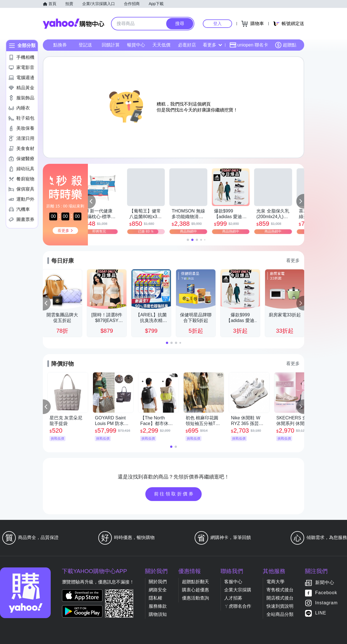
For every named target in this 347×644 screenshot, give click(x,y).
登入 (217, 24)
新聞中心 (325, 583)
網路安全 (158, 590)
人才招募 (233, 598)
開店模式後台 (280, 598)
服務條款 (158, 606)
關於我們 (158, 582)
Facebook (326, 593)
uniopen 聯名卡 (249, 45)
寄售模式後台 (280, 590)
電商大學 (275, 582)
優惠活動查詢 (195, 598)
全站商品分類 (280, 614)
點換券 (60, 45)
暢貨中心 (136, 45)
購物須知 (158, 614)
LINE (321, 613)
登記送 (85, 45)
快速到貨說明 (280, 606)
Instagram (326, 603)
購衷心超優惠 (195, 590)
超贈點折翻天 (195, 582)
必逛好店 (187, 45)
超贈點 (286, 45)
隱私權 (155, 598)
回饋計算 (111, 45)
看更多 (212, 45)
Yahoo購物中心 (74, 24)
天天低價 (161, 45)
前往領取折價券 (174, 494)
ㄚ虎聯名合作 (238, 606)
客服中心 (233, 582)
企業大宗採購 (238, 590)
